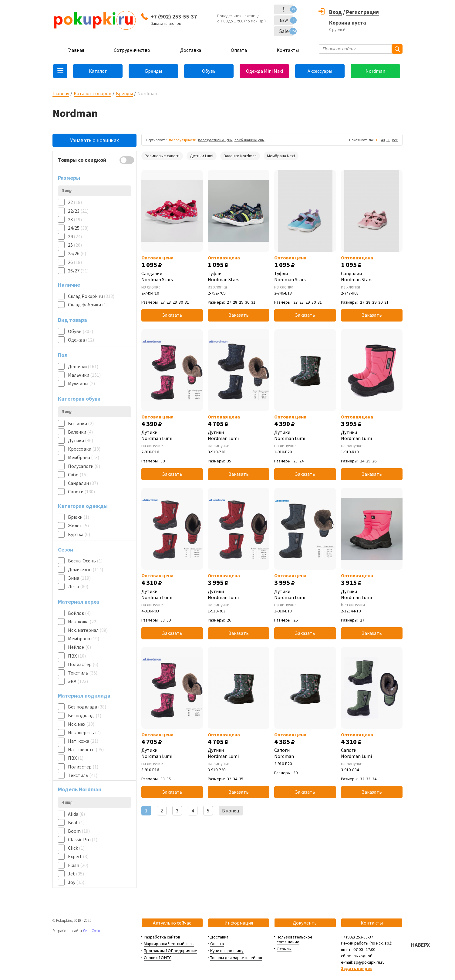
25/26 (77, 253)
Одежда (81, 340)
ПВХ (77, 656)
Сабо (78, 475)
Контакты (288, 50)
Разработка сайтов (162, 937)
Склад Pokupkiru (91, 296)
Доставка (191, 50)
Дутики (81, 440)
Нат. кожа (83, 741)
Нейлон (79, 647)
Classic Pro (83, 839)
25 (75, 245)
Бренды (153, 71)
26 (75, 262)
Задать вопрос (357, 968)
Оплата (239, 50)
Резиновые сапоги (162, 156)
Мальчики (84, 375)
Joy (76, 882)
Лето (78, 586)
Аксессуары (320, 71)
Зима (79, 578)
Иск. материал (88, 630)
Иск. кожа (83, 622)
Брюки (79, 517)
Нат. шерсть (86, 749)
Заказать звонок (166, 23)
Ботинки (81, 423)
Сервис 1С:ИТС (158, 958)
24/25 (78, 228)
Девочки (83, 366)
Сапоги (81, 492)
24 (75, 236)
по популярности (183, 140)
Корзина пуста (348, 23)
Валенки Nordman (240, 156)
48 (383, 140)
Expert (78, 856)
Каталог (98, 71)
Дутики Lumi (202, 156)
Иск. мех (81, 724)
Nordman (375, 71)
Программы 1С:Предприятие (170, 951)
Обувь (209, 71)
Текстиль (83, 673)
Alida (76, 814)
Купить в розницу (227, 951)
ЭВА (78, 681)
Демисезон (86, 569)
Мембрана (84, 457)
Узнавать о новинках (94, 140)
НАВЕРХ (420, 945)
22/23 (78, 211)
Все (395, 140)
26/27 (78, 271)
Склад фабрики (88, 305)
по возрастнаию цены (215, 140)
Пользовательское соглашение (295, 940)
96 (388, 140)
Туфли (239, 276)
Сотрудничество (132, 50)
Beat (76, 822)
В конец (231, 811)
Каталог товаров (93, 93)
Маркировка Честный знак (169, 944)
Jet (76, 874)
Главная (76, 50)
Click (76, 848)
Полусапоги (84, 466)
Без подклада (87, 707)
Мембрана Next (281, 156)
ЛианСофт (92, 931)
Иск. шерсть (84, 732)
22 (75, 202)
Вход (335, 12)
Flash (78, 865)
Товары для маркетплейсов (236, 958)
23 (75, 219)
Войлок (79, 613)
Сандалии (83, 483)
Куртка (79, 534)
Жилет (78, 525)
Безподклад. (85, 715)
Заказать (172, 315)
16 (377, 140)
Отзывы (284, 949)
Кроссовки (84, 449)
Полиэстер (83, 664)
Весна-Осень (85, 561)
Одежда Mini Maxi (265, 71)
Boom (79, 831)
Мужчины (81, 383)
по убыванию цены (249, 140)
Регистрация (362, 12)
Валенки (80, 432)
